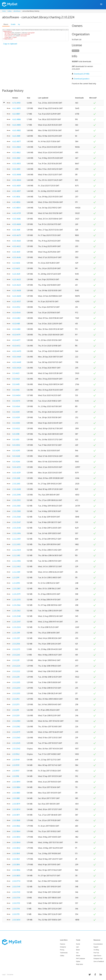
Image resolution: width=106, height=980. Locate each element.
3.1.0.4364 (16, 406)
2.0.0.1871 (16, 815)
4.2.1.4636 (16, 263)
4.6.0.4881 (16, 136)
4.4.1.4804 (16, 208)
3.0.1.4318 (16, 434)
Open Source (97, 956)
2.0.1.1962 (16, 754)
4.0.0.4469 (17, 357)
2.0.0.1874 (16, 809)
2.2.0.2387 (16, 589)
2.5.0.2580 (16, 511)
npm (77, 947)
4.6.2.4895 (16, 108)
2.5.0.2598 (16, 495)
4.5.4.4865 (17, 147)
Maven (6, 24)
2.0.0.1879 (16, 804)
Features (63, 944)
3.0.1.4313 (16, 440)
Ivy (19, 24)
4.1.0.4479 (16, 335)
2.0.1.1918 (16, 776)
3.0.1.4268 (16, 456)
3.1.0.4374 (16, 401)
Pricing (62, 950)
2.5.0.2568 (16, 517)
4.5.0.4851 (16, 169)
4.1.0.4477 (16, 340)
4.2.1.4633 (16, 268)
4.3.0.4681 (16, 230)
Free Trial (96, 953)
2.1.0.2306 (16, 644)
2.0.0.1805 (16, 876)
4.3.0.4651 (16, 252)
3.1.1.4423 (16, 373)
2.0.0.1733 (16, 903)
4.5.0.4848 (17, 175)
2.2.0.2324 (16, 627)
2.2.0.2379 (16, 594)
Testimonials (64, 953)
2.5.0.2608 (16, 489)
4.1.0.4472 (16, 346)
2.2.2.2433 (16, 544)
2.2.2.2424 (16, 550)
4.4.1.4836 (16, 197)
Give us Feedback (99, 961)
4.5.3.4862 (16, 152)
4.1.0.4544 (16, 313)
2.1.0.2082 (16, 727)
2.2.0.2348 (16, 616)
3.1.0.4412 (16, 390)
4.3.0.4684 (17, 224)
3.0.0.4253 (16, 467)
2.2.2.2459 (16, 539)
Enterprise (63, 947)
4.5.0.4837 (16, 191)
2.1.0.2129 (16, 715)
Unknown (75, 51)
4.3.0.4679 (16, 235)
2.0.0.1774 (16, 881)
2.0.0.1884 (16, 787)
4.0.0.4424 (17, 368)
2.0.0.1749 (16, 887)
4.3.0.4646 (17, 257)
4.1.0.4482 (16, 318)
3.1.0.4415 (16, 384)
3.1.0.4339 (16, 417)
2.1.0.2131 (16, 710)
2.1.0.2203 (16, 693)
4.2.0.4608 (17, 290)
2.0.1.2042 (16, 749)
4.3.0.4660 (17, 241)
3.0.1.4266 (16, 462)
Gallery (10, 11)
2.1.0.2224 (16, 666)
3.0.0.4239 (16, 473)
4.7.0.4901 (16, 103)
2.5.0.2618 (16, 478)
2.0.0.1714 (16, 909)
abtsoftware (17, 11)
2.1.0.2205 (16, 682)
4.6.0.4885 (17, 125)
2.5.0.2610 (16, 484)
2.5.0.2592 (16, 500)
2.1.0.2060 (16, 738)
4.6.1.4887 (16, 114)
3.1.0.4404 (16, 395)
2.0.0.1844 (16, 842)
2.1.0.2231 (16, 660)
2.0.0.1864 (16, 831)
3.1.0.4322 (16, 428)
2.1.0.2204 (16, 688)
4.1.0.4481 (16, 324)
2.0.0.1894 (16, 782)
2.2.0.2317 (16, 638)
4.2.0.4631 (16, 274)
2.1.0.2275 (16, 649)
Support (96, 947)
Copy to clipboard (10, 46)
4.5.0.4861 (16, 158)
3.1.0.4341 (16, 412)
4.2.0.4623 (16, 285)
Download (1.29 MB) (82, 74)
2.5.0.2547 (16, 522)
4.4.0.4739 (17, 213)
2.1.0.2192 (16, 699)
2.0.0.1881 (16, 798)
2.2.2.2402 (16, 566)
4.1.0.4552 (16, 307)
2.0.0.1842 (16, 848)
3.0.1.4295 (16, 451)
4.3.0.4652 (16, 246)
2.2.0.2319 (16, 633)
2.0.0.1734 (16, 898)
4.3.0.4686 (16, 219)
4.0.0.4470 (17, 351)
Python (78, 961)
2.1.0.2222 (16, 671)
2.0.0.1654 (16, 920)
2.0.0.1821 (16, 859)
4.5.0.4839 (16, 186)
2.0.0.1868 (16, 820)
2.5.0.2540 (17, 528)
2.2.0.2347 (16, 622)
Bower (78, 950)
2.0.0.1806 (16, 870)
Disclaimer (10, 975)
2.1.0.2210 (16, 677)
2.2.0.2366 (16, 605)
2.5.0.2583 (16, 506)
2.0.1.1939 (16, 765)
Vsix (77, 953)
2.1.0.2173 (16, 704)
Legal (4, 975)
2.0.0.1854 (16, 837)
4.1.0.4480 (16, 329)
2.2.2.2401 (16, 572)
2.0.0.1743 (16, 892)
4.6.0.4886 (17, 119)
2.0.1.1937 (16, 771)
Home (4, 11)
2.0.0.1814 (16, 865)
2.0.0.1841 (16, 853)
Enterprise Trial (98, 959)
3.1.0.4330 (16, 423)
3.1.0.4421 (16, 379)
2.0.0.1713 (16, 914)
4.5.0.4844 (17, 180)
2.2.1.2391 (16, 578)
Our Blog (96, 950)
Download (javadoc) (82, 79)
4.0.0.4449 (17, 362)
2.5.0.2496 (16, 533)
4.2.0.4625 (17, 279)
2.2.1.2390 (16, 583)
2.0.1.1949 (16, 760)
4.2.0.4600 (17, 296)
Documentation (98, 944)
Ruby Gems (79, 964)
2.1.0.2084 (16, 721)
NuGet (78, 944)
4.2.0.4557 (17, 302)
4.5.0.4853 (16, 164)
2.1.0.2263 (16, 655)
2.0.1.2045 (16, 743)
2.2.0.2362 (16, 611)
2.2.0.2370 (16, 600)
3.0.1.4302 (16, 445)
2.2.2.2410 (16, 555)
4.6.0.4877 (17, 141)
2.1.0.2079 (16, 732)
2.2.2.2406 (16, 561)
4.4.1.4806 (16, 202)
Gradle (13, 24)
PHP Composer (81, 959)
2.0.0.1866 (16, 826)
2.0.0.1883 (16, 793)
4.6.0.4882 (17, 130)
